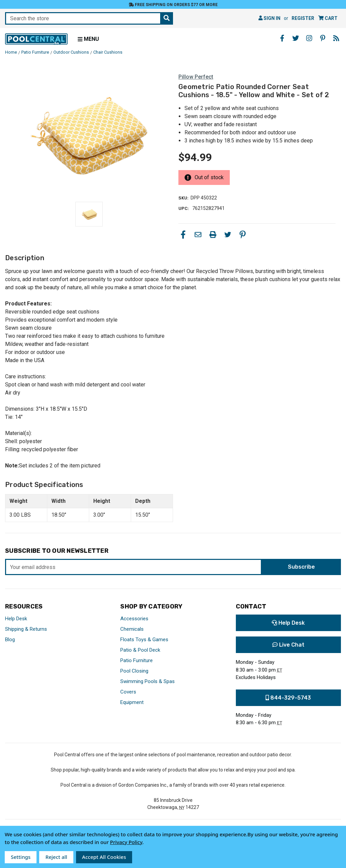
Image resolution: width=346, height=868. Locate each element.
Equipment (132, 702)
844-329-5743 (288, 698)
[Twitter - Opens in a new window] (296, 38)
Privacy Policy (126, 842)
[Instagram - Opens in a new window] (309, 38)
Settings (21, 857)
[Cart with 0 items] (328, 18)
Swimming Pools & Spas (147, 681)
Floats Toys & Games (144, 640)
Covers (128, 692)
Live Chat (288, 645)
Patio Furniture (137, 660)
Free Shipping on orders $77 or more (173, 5)
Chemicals (132, 629)
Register (303, 18)
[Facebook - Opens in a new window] (282, 38)
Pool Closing (134, 671)
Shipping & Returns (26, 629)
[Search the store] (167, 18)
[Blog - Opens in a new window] (336, 38)
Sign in (269, 18)
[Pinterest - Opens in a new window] (323, 38)
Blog (10, 640)
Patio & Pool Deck (140, 650)
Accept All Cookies (104, 857)
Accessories (134, 619)
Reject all (56, 857)
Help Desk (16, 619)
